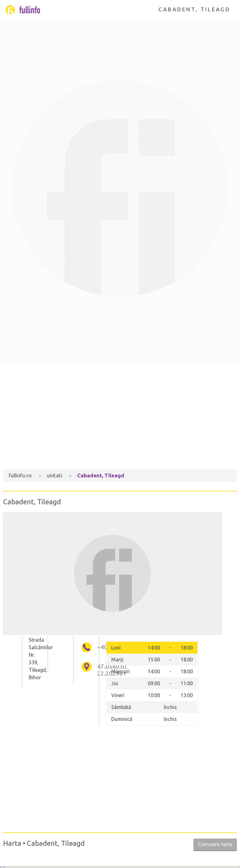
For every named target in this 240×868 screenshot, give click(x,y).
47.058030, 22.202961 (100, 670)
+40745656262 (100, 647)
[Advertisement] (120, 416)
